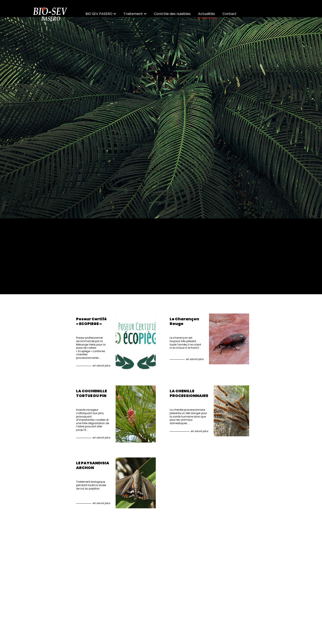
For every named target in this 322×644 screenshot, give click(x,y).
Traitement (135, 14)
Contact (229, 14)
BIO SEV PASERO (101, 14)
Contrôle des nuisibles (172, 14)
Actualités (207, 14)
